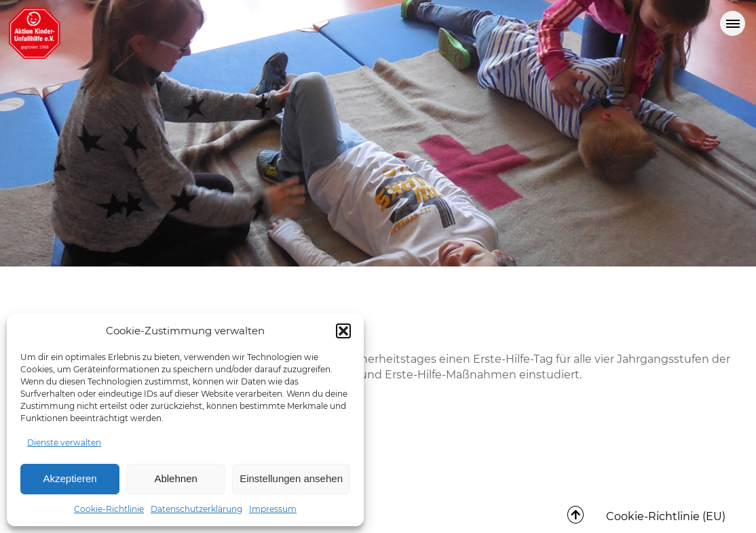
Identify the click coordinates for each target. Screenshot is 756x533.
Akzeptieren (70, 478)
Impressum (273, 509)
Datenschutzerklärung (196, 509)
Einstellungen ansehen (291, 478)
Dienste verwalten (64, 442)
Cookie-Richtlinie (109, 509)
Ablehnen (175, 478)
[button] (343, 331)
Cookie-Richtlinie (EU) (666, 516)
